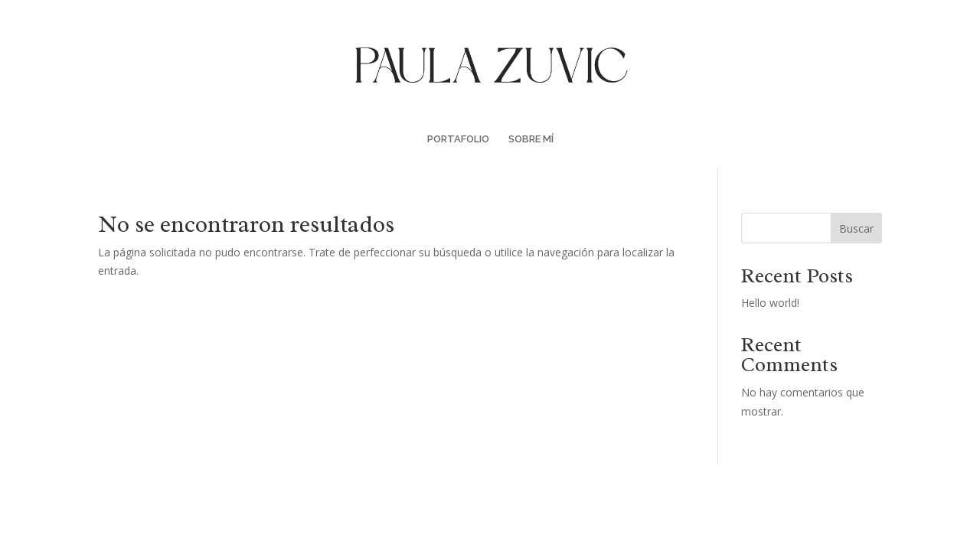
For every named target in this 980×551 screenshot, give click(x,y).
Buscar (856, 228)
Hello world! (770, 303)
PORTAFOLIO (458, 139)
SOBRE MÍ (531, 139)
